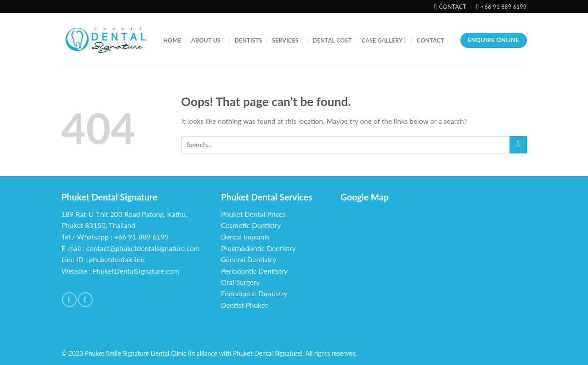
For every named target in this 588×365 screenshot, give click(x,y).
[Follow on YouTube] (85, 300)
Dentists (248, 40)
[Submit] (518, 145)
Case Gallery (384, 40)
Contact (430, 40)
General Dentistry (249, 259)
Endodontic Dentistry (254, 293)
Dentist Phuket (244, 305)
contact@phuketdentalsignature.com (143, 248)
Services (287, 40)
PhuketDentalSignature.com (136, 271)
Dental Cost (332, 40)
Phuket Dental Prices (253, 214)
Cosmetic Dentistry (251, 225)
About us (208, 40)
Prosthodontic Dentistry (259, 248)
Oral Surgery (241, 282)
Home (173, 40)
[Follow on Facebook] (69, 300)
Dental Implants (246, 237)
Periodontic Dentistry (255, 271)
